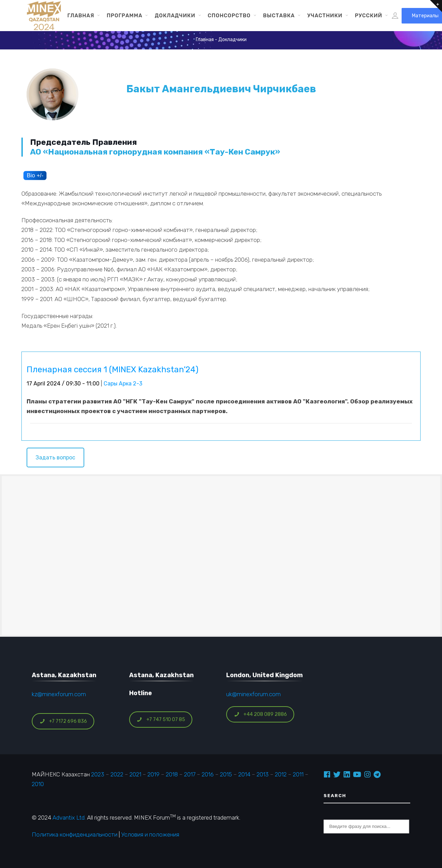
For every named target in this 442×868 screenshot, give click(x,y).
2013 (263, 774)
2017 (190, 774)
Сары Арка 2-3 (123, 384)
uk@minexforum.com (253, 694)
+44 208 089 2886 (260, 714)
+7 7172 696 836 (63, 721)
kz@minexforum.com (59, 694)
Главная (81, 16)
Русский (369, 16)
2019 (153, 774)
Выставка (279, 16)
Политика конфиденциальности (75, 834)
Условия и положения (150, 834)
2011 (298, 774)
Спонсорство (229, 16)
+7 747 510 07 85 (161, 720)
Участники (325, 16)
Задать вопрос (55, 458)
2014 (244, 774)
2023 (98, 774)
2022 (117, 774)
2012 (281, 774)
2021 (135, 774)
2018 (172, 774)
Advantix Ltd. (69, 818)
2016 (208, 774)
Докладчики (175, 16)
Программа (124, 16)
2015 (226, 774)
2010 (38, 784)
